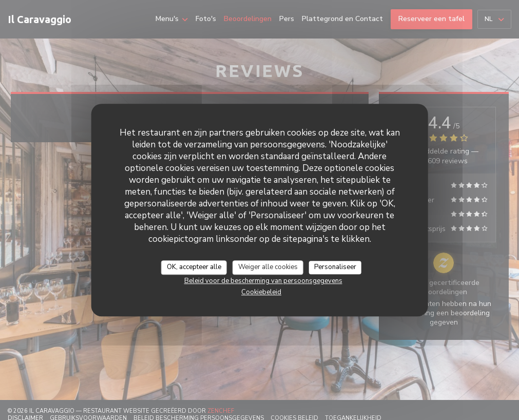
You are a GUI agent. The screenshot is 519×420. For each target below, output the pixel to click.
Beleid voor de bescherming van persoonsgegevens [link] (263, 281)
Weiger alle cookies (268, 267)
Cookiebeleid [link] (261, 292)
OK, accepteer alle (194, 267)
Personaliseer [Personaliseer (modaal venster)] (335, 267)
